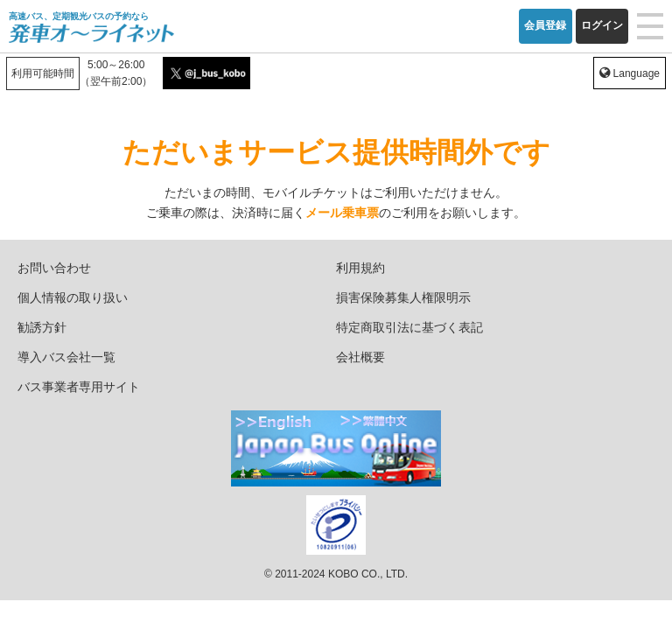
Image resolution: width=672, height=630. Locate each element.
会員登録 (545, 25)
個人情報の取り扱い (73, 297)
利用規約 (360, 268)
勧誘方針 (42, 327)
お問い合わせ (54, 268)
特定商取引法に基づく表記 (409, 327)
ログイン (602, 25)
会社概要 (360, 357)
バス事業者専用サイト (79, 387)
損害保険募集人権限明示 (403, 297)
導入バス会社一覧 (66, 357)
